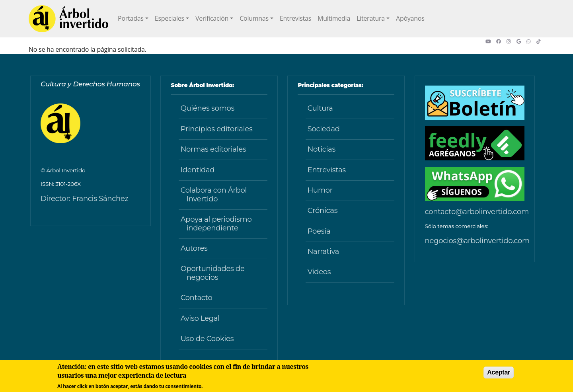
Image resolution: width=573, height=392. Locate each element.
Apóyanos (410, 18)
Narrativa (323, 252)
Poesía (319, 231)
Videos (319, 272)
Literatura (371, 18)
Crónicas (323, 211)
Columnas (254, 18)
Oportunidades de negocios (213, 273)
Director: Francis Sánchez (84, 199)
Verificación (212, 18)
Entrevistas (295, 18)
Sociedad (324, 129)
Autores (194, 248)
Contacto (197, 298)
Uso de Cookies (207, 339)
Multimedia (334, 18)
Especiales (170, 18)
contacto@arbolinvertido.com (477, 212)
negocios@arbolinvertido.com (477, 241)
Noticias (322, 149)
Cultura (320, 108)
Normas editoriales (213, 149)
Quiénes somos (208, 108)
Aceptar (499, 372)
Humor (320, 190)
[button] (491, 41)
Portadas (131, 18)
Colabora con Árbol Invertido (214, 195)
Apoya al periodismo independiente (216, 224)
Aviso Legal (200, 318)
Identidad (198, 170)
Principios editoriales (217, 129)
